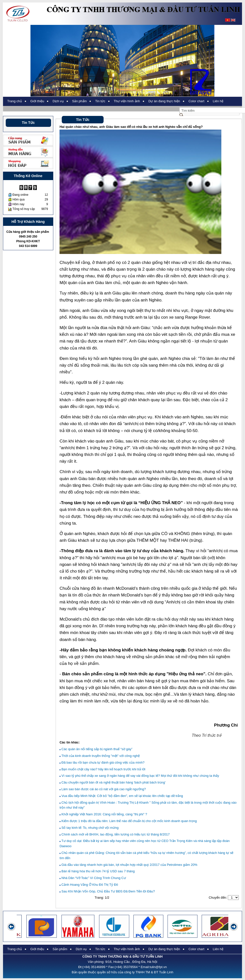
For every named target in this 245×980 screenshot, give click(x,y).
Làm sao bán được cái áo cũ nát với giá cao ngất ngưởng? (103, 789)
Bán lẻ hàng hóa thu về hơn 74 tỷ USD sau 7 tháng (97, 871)
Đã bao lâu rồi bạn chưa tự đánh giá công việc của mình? (102, 762)
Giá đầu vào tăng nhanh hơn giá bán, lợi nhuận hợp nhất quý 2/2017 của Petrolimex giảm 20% (128, 865)
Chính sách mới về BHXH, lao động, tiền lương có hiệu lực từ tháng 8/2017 (115, 834)
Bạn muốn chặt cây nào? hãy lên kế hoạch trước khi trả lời (102, 769)
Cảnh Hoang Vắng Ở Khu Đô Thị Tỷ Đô (89, 885)
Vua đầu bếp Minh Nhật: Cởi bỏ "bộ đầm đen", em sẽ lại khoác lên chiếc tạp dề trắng (121, 796)
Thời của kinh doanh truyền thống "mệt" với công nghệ (100, 756)
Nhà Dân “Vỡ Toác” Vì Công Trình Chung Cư (93, 878)
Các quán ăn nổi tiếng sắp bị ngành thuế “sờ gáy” (96, 749)
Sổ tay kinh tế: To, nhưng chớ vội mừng (89, 828)
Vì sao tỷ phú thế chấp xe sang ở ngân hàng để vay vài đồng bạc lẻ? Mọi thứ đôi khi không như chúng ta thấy (139, 776)
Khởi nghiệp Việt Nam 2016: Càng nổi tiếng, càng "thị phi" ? (103, 814)
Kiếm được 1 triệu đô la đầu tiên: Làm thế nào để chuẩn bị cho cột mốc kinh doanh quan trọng (128, 821)
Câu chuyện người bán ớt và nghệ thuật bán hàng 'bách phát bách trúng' (113, 782)
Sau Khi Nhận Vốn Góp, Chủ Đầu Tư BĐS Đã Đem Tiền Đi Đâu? (107, 891)
